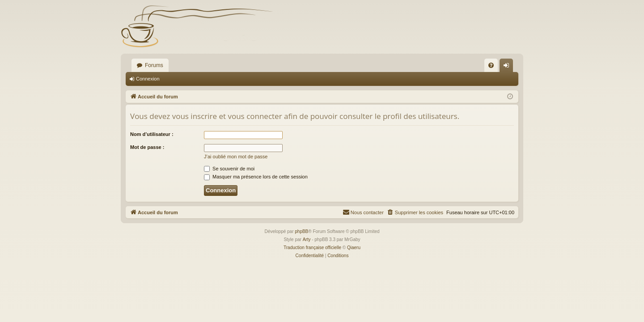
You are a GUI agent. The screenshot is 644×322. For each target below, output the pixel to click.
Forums (154, 65)
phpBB (301, 231)
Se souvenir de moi (229, 169)
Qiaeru (354, 248)
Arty (307, 239)
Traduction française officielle (312, 248)
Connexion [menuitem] (508, 67)
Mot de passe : (147, 147)
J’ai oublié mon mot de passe (236, 157)
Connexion (148, 79)
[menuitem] (491, 65)
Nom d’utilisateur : (152, 134)
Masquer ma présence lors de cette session (256, 177)
